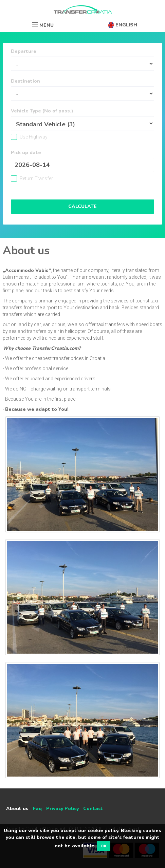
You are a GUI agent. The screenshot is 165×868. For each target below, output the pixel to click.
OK (104, 846)
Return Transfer (36, 178)
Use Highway (33, 137)
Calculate (82, 206)
